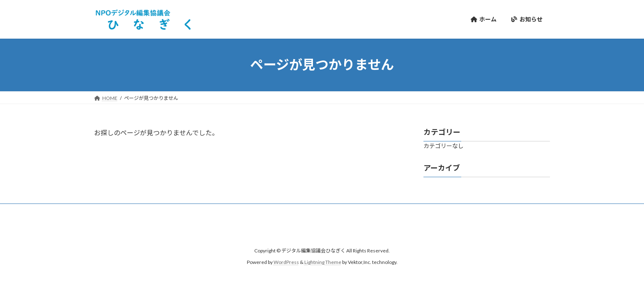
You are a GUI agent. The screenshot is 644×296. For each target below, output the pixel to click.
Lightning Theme (323, 262)
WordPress (286, 262)
